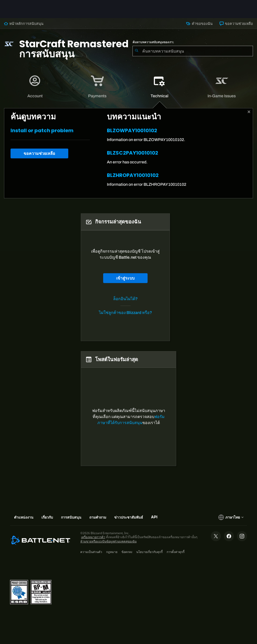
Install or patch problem (42, 130)
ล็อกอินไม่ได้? (125, 299)
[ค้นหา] (137, 51)
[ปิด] (249, 112)
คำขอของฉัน (199, 24)
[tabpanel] (128, 153)
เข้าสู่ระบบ (125, 278)
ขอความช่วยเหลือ (236, 24)
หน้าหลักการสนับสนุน (24, 24)
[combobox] (193, 51)
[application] (35, 87)
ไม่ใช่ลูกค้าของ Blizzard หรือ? (125, 313)
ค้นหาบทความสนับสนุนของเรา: (153, 42)
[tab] (35, 87)
